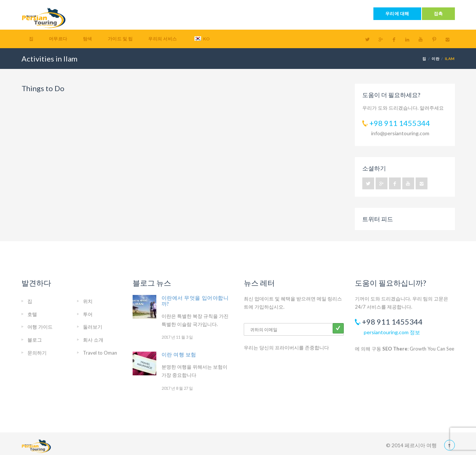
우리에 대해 (397, 14)
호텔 (32, 314)
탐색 (88, 39)
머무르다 (58, 39)
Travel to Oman (100, 353)
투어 (88, 314)
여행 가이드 (40, 327)
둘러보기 (93, 327)
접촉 (438, 14)
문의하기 (37, 353)
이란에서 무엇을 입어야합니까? (195, 301)
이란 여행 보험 (179, 354)
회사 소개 (93, 340)
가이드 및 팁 (120, 39)
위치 (88, 301)
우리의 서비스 (162, 39)
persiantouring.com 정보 (392, 332)
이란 (435, 59)
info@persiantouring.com (400, 133)
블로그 (35, 340)
